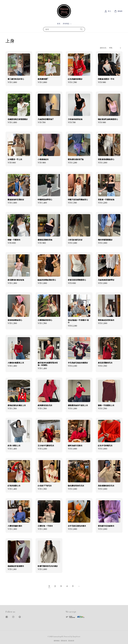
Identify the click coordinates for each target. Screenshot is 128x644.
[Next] (79, 586)
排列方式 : (103, 48)
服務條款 (57, 641)
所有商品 (66, 24)
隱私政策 (64, 641)
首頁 (59, 24)
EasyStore (77, 637)
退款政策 (71, 641)
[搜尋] (81, 29)
